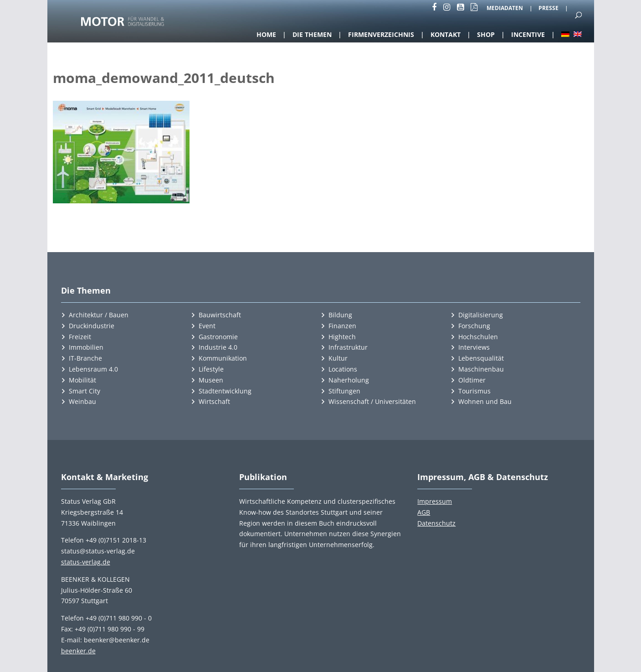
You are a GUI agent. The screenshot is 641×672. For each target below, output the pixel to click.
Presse (549, 9)
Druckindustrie (92, 326)
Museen (211, 380)
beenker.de (78, 651)
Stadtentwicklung (225, 391)
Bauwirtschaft (220, 315)
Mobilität (82, 380)
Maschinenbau (481, 369)
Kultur (338, 358)
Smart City (85, 391)
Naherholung (349, 380)
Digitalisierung (481, 315)
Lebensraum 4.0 (93, 369)
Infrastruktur (348, 347)
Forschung (474, 326)
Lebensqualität (481, 358)
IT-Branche (85, 358)
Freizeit (80, 337)
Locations (343, 369)
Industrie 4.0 (218, 347)
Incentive (528, 34)
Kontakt (446, 34)
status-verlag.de (86, 562)
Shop (486, 34)
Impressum (435, 501)
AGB (424, 512)
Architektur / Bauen (99, 315)
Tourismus (474, 391)
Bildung (340, 315)
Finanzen (342, 326)
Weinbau (82, 401)
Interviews (474, 347)
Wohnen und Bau (485, 401)
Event (207, 326)
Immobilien (86, 347)
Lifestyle (211, 369)
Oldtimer (472, 380)
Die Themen (312, 34)
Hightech (342, 337)
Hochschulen (478, 337)
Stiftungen (344, 391)
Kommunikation (223, 358)
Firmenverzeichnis (381, 34)
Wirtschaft (214, 401)
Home (266, 34)
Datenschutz (436, 523)
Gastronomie (218, 337)
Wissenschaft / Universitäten (372, 401)
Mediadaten (505, 9)
